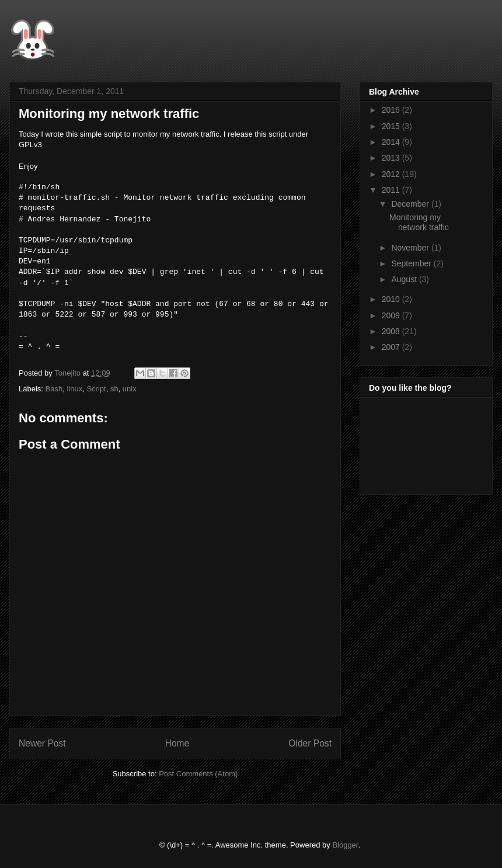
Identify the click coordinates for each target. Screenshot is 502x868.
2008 (392, 331)
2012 (392, 174)
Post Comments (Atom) (198, 774)
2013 (392, 158)
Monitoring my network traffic (419, 222)
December (411, 204)
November (411, 248)
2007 (392, 347)
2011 (392, 190)
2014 (392, 142)
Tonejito (68, 373)
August (405, 279)
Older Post (310, 743)
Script (96, 389)
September (412, 263)
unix (130, 389)
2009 (392, 315)
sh (114, 389)
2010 (392, 299)
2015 (392, 126)
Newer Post (42, 743)
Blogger (345, 845)
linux (74, 389)
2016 (392, 110)
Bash (54, 389)
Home (177, 743)
